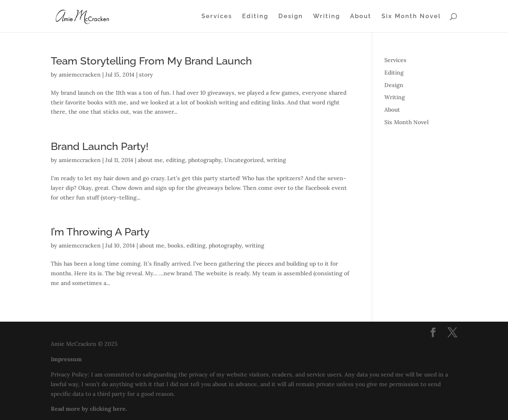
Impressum (66, 359)
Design (291, 17)
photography (205, 160)
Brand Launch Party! (100, 146)
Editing (255, 17)
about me (150, 160)
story (146, 75)
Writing (327, 17)
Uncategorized (244, 160)
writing (276, 160)
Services (217, 17)
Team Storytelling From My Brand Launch (151, 61)
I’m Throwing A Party (100, 232)
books (175, 245)
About (361, 17)
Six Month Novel (411, 17)
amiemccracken (80, 75)
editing (175, 160)
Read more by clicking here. (89, 409)
